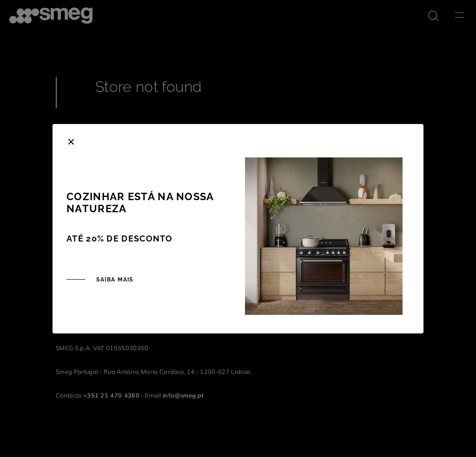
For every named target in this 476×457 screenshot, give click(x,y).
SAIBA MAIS (114, 280)
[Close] (71, 141)
